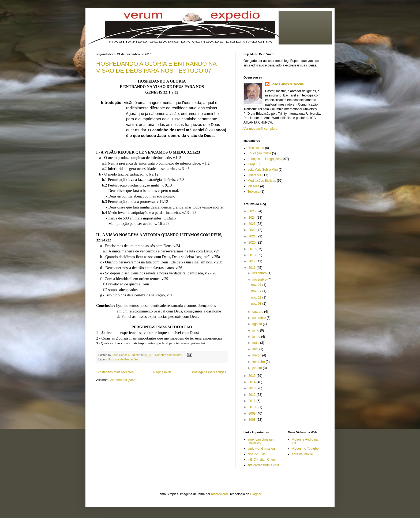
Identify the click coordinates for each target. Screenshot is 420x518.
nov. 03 (257, 304)
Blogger (256, 494)
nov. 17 (257, 291)
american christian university (260, 441)
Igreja (252, 164)
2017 (253, 261)
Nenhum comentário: (169, 355)
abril (256, 349)
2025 (253, 211)
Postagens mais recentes (116, 372)
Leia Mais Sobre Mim (263, 170)
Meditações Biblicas (262, 181)
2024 (253, 218)
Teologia (254, 192)
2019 (253, 249)
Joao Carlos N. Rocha (287, 84)
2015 (253, 376)
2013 (253, 388)
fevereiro (259, 362)
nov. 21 (257, 285)
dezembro (260, 273)
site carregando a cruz (263, 465)
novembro (260, 280)
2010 (253, 407)
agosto (258, 324)
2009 (253, 413)
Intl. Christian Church (262, 460)
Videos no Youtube (305, 449)
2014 (253, 382)
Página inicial (163, 372)
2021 (253, 236)
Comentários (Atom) (123, 380)
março (257, 355)
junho (257, 337)
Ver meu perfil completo (260, 129)
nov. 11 (257, 297)
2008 (253, 420)
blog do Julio (256, 454)
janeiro (258, 368)
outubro (258, 312)
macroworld (219, 494)
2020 (253, 243)
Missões (253, 186)
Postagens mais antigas (209, 372)
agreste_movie (303, 454)
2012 (253, 395)
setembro (259, 318)
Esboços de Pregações (123, 359)
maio (256, 343)
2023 (253, 224)
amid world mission (261, 449)
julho (256, 330)
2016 (253, 268)
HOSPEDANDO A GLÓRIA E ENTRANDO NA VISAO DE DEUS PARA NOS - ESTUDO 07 (156, 67)
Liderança (255, 175)
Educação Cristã (259, 153)
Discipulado (256, 148)
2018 (253, 255)
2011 (253, 401)
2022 (253, 230)
